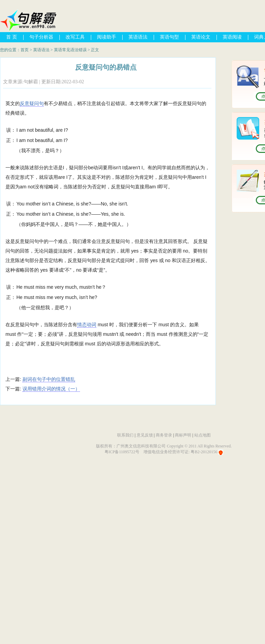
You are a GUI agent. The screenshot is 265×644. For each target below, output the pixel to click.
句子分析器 (41, 37)
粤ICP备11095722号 (122, 452)
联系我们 (125, 435)
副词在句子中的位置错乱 (49, 379)
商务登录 (164, 435)
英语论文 (201, 37)
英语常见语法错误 (70, 50)
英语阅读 (232, 37)
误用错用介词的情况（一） (51, 389)
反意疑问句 (32, 103)
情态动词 (87, 325)
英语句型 (169, 37)
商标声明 (183, 435)
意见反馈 (145, 435)
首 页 (12, 37)
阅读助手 (107, 37)
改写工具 (75, 37)
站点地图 (203, 435)
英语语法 (138, 37)
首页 (25, 50)
